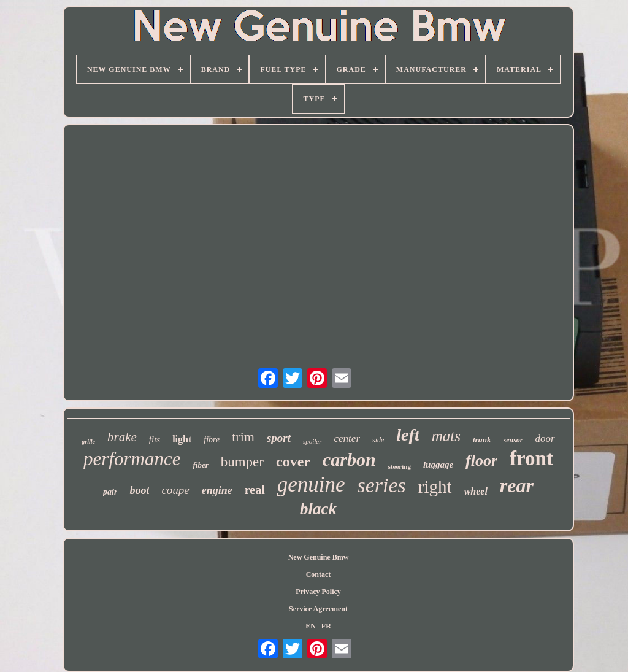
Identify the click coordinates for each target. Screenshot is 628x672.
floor (481, 461)
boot (139, 490)
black (318, 509)
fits (155, 439)
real (255, 490)
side (378, 440)
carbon (349, 459)
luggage (438, 465)
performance (132, 459)
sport (279, 438)
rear (517, 485)
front (531, 458)
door (545, 438)
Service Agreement (318, 609)
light (182, 439)
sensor (513, 440)
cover (293, 462)
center (347, 438)
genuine (311, 485)
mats (446, 436)
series (382, 485)
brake (122, 437)
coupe (175, 490)
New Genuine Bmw (319, 557)
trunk (482, 440)
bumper (242, 462)
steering (400, 466)
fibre (212, 440)
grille (88, 442)
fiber (200, 465)
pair (110, 492)
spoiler (312, 441)
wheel (476, 491)
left (408, 435)
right (435, 487)
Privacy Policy (318, 592)
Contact (319, 574)
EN (311, 626)
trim (243, 437)
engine (217, 490)
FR (326, 626)
